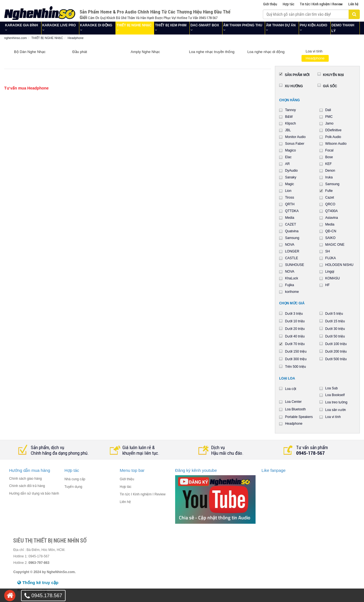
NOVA (290, 245)
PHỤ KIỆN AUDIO (314, 25)
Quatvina (292, 231)
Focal (329, 150)
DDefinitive (333, 130)
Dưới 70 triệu (295, 344)
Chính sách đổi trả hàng (27, 486)
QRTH (290, 204)
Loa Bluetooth (295, 409)
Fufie (329, 191)
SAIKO (331, 238)
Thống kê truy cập (38, 583)
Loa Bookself (335, 395)
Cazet (330, 197)
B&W (289, 117)
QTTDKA (292, 211)
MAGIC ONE (335, 245)
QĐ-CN (331, 231)
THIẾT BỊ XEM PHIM (171, 25)
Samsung (332, 184)
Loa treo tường (336, 402)
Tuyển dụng (73, 487)
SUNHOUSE (295, 265)
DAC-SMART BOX (205, 25)
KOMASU (333, 278)
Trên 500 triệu (295, 367)
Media (290, 218)
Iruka (329, 177)
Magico (290, 150)
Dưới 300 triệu (296, 359)
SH (328, 251)
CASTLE (292, 258)
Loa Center (293, 402)
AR (287, 164)
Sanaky (291, 177)
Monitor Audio (295, 137)
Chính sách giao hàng (25, 479)
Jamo (329, 123)
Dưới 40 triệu (295, 336)
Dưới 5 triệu (334, 314)
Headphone (315, 58)
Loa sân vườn (336, 410)
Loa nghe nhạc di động (266, 52)
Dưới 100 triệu (336, 344)
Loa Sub (332, 388)
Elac (288, 157)
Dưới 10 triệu (295, 321)
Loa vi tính (314, 51)
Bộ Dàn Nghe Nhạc (30, 52)
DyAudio (291, 171)
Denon (330, 171)
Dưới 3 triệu (294, 314)
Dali (328, 110)
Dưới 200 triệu (336, 351)
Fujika (289, 285)
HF (328, 285)
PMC (329, 117)
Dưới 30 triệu (335, 329)
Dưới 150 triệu (296, 351)
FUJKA (331, 258)
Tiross (289, 197)
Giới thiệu (270, 4)
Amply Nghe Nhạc (145, 52)
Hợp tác (288, 4)
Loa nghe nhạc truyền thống (212, 52)
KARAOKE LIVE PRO (59, 25)
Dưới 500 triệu (336, 359)
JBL (288, 130)
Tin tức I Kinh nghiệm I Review (321, 4)
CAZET (290, 224)
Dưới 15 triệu (335, 321)
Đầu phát (80, 52)
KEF (329, 164)
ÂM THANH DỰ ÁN (281, 25)
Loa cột (291, 389)
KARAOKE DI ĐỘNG (96, 25)
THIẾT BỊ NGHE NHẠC (134, 25)
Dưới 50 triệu (335, 336)
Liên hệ (353, 4)
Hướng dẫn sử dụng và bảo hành (34, 493)
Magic (289, 184)
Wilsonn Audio (336, 144)
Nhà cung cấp (75, 479)
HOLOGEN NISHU (339, 265)
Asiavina (332, 218)
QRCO (330, 204)
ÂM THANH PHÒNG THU (243, 25)
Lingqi (330, 272)
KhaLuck (292, 278)
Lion (288, 191)
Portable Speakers (299, 417)
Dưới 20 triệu (295, 329)
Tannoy (290, 110)
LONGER (292, 251)
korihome (292, 292)
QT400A (332, 211)
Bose (329, 157)
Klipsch (290, 123)
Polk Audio (333, 137)
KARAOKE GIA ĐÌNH (22, 25)
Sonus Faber (295, 144)
